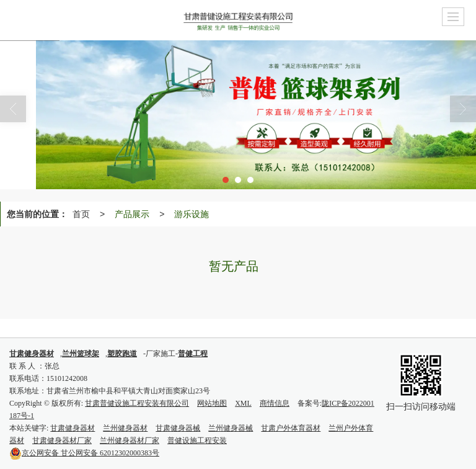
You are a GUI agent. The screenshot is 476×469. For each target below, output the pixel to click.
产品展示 (132, 214)
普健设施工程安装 (197, 440)
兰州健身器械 (231, 428)
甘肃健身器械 (178, 428)
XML (243, 403)
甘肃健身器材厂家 (62, 440)
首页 (81, 214)
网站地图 (212, 403)
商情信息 (275, 403)
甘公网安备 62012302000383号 (84, 453)
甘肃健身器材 (73, 428)
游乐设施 (192, 214)
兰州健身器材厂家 (130, 440)
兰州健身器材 (125, 428)
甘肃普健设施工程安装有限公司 (137, 403)
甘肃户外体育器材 (291, 428)
